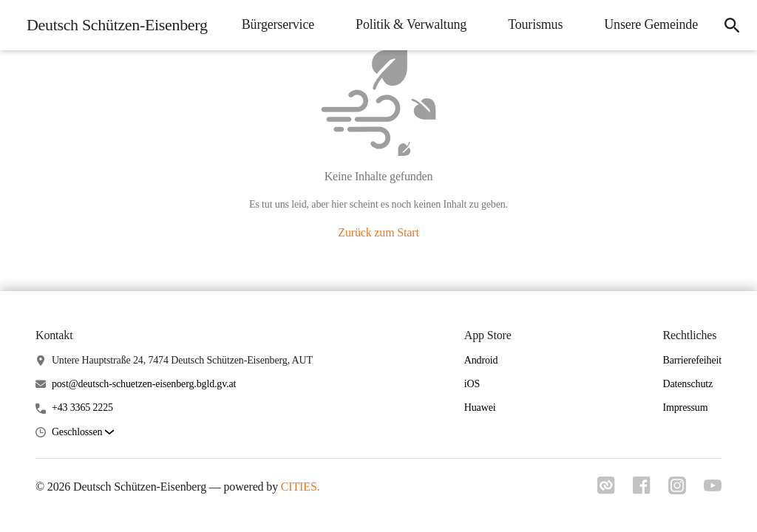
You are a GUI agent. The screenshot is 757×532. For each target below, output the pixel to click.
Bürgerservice (278, 24)
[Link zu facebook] (642, 485)
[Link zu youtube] (713, 486)
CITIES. (301, 487)
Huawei (480, 407)
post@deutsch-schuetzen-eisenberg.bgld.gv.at (144, 384)
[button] (83, 433)
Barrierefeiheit (692, 360)
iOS (472, 384)
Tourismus (535, 24)
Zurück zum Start (378, 232)
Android (481, 360)
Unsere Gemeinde (651, 24)
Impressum (685, 407)
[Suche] (732, 25)
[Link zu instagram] (677, 485)
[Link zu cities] (606, 485)
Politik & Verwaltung (411, 24)
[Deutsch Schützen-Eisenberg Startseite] (113, 25)
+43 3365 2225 (82, 407)
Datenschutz (688, 384)
